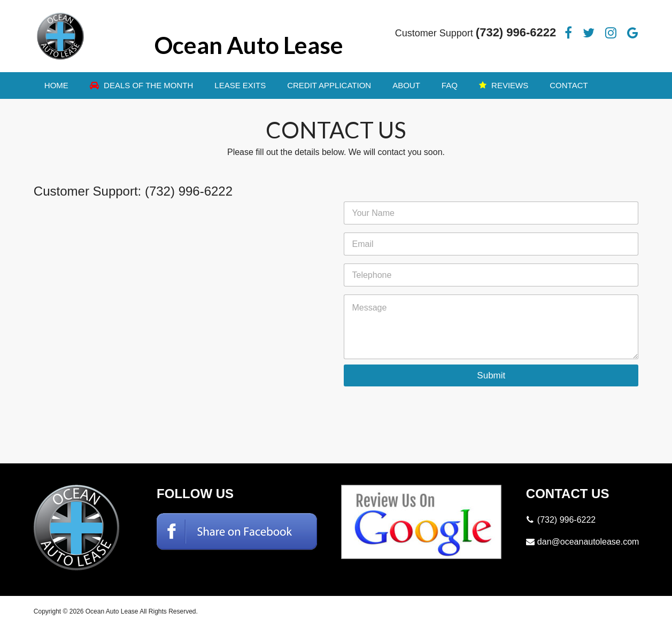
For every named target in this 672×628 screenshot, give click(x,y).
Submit (491, 375)
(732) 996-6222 (516, 32)
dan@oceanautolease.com (588, 542)
